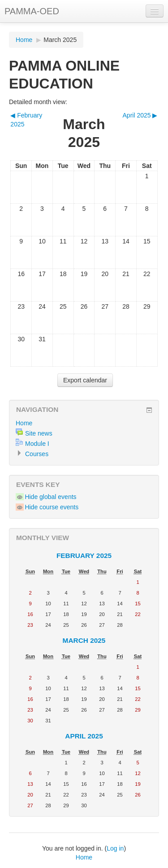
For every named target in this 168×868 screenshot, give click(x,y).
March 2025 (60, 40)
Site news (39, 433)
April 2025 (84, 736)
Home (24, 40)
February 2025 (84, 556)
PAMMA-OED (32, 11)
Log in (115, 848)
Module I (37, 444)
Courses (37, 454)
